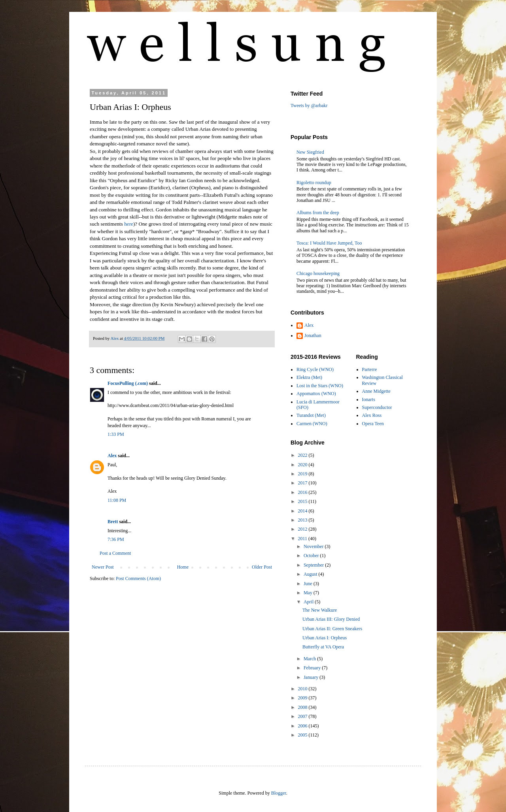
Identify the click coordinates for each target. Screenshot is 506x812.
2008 (303, 707)
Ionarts (369, 399)
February (313, 668)
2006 (303, 726)
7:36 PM (116, 539)
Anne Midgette (376, 391)
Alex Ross (372, 415)
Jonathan (313, 335)
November (314, 546)
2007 (303, 716)
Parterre (370, 369)
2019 (303, 474)
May (309, 593)
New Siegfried (310, 152)
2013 (303, 520)
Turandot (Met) (311, 415)
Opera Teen (373, 424)
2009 (303, 698)
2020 (303, 465)
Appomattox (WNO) (316, 394)
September (314, 565)
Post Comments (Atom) (138, 578)
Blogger (279, 793)
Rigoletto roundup (314, 183)
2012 (303, 529)
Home (183, 567)
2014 (303, 511)
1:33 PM (116, 434)
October (312, 556)
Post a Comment (115, 553)
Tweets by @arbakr (309, 106)
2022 (303, 455)
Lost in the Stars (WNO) (320, 386)
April (309, 602)
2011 (303, 539)
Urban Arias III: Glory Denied (331, 619)
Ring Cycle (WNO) (315, 369)
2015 (303, 501)
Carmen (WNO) (312, 424)
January (312, 677)
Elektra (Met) (309, 377)
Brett (113, 522)
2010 (303, 689)
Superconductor (377, 407)
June (309, 584)
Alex (112, 456)
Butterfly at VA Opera (323, 647)
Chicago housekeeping (318, 273)
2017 (303, 483)
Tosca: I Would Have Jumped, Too (329, 243)
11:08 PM (117, 500)
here (129, 224)
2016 (303, 492)
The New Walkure (320, 610)
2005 (303, 735)
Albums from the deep (318, 213)
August (311, 574)
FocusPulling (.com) (128, 383)
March (310, 659)
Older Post (262, 567)
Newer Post (103, 567)
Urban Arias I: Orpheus (325, 638)
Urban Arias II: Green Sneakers (332, 629)
